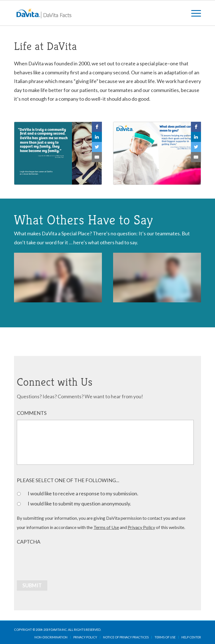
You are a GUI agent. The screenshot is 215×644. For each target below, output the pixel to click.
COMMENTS (32, 413)
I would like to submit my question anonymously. (79, 503)
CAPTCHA (29, 542)
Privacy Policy (141, 527)
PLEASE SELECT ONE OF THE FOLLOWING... (68, 480)
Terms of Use (106, 527)
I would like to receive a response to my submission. (83, 493)
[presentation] (59, 560)
